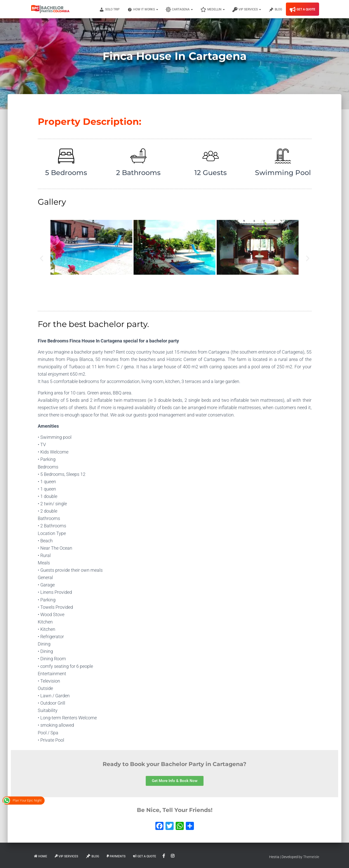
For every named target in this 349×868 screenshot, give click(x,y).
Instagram (173, 856)
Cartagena (179, 10)
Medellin (213, 10)
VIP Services (247, 10)
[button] (42, 258)
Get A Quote (302, 10)
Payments (116, 856)
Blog (275, 10)
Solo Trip (109, 10)
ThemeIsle (311, 857)
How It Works (143, 10)
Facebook (164, 856)
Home (41, 856)
